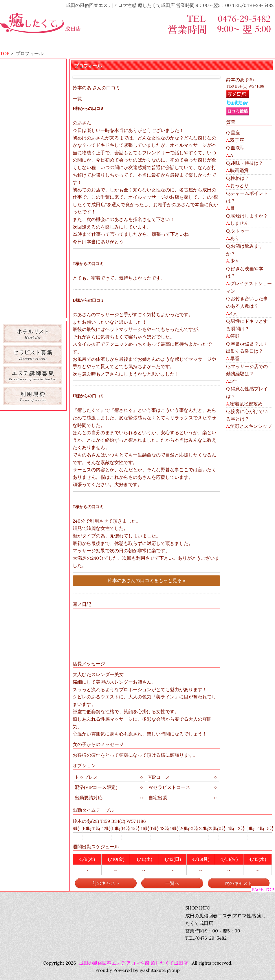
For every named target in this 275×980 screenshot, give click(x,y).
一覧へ (172, 883)
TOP (5, 53)
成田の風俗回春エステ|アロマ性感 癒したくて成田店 (133, 963)
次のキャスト (239, 883)
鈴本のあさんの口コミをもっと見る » (147, 580)
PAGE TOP (263, 890)
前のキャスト (106, 883)
